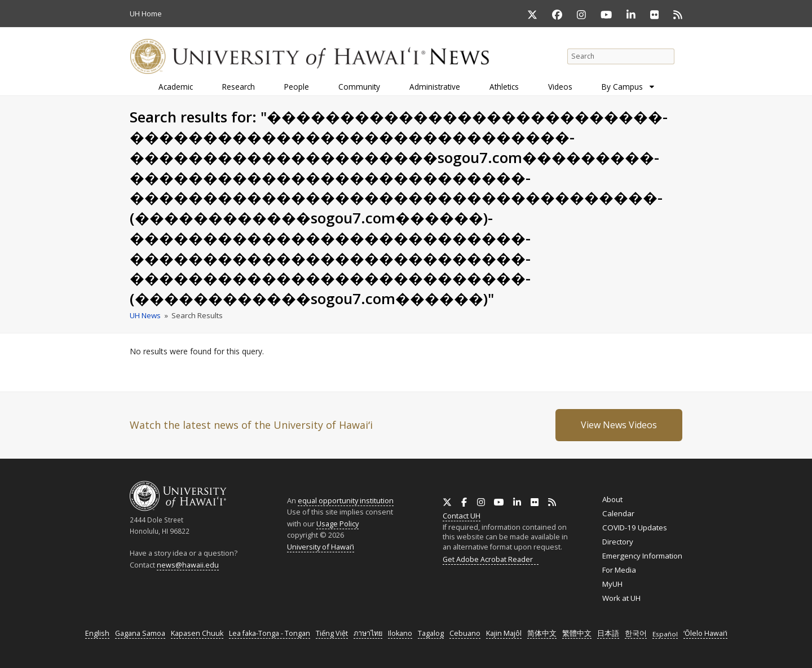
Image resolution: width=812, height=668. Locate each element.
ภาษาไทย (368, 633)
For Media (619, 570)
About (612, 499)
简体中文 (542, 633)
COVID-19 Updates (635, 528)
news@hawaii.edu (188, 565)
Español (665, 634)
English (97, 633)
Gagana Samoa (140, 633)
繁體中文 (577, 633)
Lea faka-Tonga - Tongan (270, 633)
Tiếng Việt (332, 633)
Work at (621, 598)
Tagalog (431, 633)
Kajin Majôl (504, 633)
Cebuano (465, 633)
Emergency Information (642, 556)
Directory (618, 542)
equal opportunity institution (346, 500)
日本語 (608, 633)
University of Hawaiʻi (321, 547)
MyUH (612, 584)
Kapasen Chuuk (197, 633)
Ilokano (400, 633)
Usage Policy (337, 524)
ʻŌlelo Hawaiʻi (705, 633)
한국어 (636, 633)
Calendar (618, 513)
